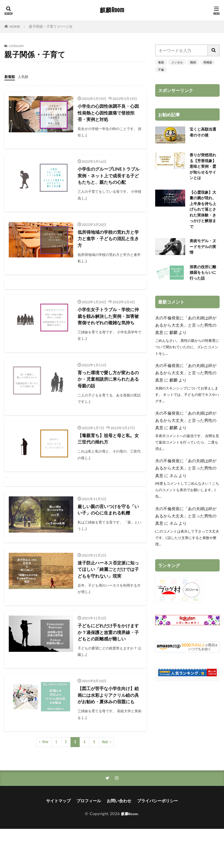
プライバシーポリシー (157, 840)
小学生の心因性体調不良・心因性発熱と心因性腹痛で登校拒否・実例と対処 (108, 113)
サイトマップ (58, 840)
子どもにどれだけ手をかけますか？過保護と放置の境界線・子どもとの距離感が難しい (108, 658)
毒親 (161, 62)
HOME (15, 26)
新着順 (10, 76)
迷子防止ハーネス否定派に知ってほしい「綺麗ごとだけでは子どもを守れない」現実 (108, 591)
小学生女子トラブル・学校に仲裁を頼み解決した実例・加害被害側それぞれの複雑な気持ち (108, 323)
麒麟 (174, 340)
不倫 (161, 70)
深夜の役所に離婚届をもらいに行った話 (204, 280)
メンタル (177, 62)
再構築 (208, 62)
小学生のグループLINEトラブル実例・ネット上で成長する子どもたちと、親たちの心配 (108, 177)
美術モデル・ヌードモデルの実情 (204, 253)
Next (105, 780)
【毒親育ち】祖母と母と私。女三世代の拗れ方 (108, 452)
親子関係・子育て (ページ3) (50, 26)
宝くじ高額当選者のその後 (204, 133)
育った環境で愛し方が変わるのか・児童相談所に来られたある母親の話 (108, 391)
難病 (193, 62)
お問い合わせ (119, 840)
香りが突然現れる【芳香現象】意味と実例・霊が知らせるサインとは (204, 168)
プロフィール (89, 840)
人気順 (26, 76)
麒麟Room (112, 10)
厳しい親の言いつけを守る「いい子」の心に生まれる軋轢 (108, 527)
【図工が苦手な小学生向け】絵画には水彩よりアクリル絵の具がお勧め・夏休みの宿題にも (108, 729)
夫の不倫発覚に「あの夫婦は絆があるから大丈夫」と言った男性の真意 (186, 333)
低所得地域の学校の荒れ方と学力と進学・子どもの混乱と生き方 (108, 241)
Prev (45, 780)
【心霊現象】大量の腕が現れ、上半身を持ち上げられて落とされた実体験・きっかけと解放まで (204, 213)
